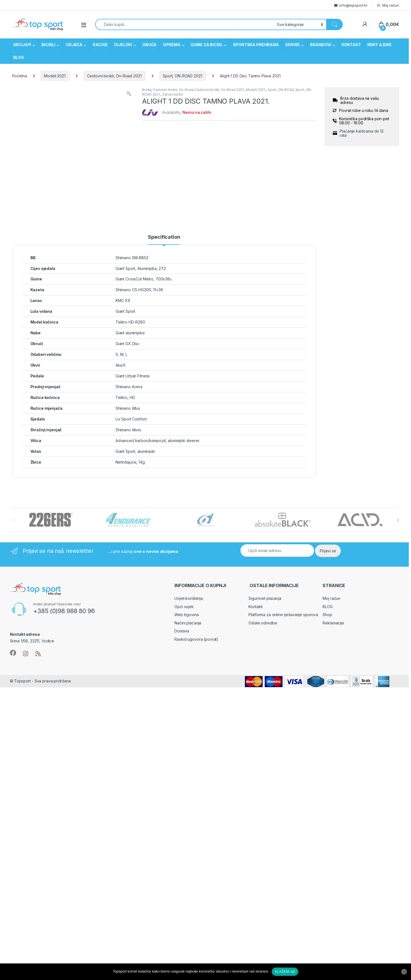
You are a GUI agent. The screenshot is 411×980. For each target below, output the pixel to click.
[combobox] (185, 24)
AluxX (121, 365)
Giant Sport (125, 311)
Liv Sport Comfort (131, 419)
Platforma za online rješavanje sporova (283, 615)
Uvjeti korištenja (189, 598)
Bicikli (147, 90)
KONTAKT (351, 45)
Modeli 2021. (55, 76)
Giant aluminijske (130, 333)
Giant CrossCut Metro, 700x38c (144, 279)
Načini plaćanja (188, 623)
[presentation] (398, 520)
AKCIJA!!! (22, 45)
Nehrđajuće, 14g (130, 462)
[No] (404, 972)
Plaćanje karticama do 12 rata (362, 133)
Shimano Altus (128, 408)
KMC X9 (123, 300)
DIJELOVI (123, 45)
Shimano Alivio (128, 430)
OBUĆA (149, 45)
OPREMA (172, 45)
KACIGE (100, 45)
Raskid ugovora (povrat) (196, 639)
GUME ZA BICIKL (207, 45)
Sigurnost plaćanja (265, 598)
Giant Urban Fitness (133, 376)
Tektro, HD (125, 397)
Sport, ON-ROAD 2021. (183, 76)
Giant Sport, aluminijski (135, 451)
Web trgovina (186, 615)
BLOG (19, 57)
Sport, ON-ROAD (281, 90)
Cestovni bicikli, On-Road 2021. (115, 76)
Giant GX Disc (128, 344)
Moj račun (388, 5)
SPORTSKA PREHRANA (256, 45)
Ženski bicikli (173, 94)
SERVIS (292, 45)
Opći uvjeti (184, 607)
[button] (129, 93)
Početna (20, 76)
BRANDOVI (321, 45)
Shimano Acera (129, 387)
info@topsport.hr (353, 5)
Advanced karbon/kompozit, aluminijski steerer (158, 441)
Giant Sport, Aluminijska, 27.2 (141, 268)
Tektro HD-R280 (130, 322)
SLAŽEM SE (285, 972)
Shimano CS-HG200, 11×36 (139, 290)
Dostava (182, 631)
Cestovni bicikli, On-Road (173, 90)
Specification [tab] (164, 237)
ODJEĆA (74, 45)
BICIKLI (48, 45)
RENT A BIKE (379, 45)
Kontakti (256, 607)
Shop (327, 615)
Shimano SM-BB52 (132, 258)
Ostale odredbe (263, 623)
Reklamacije (333, 623)
